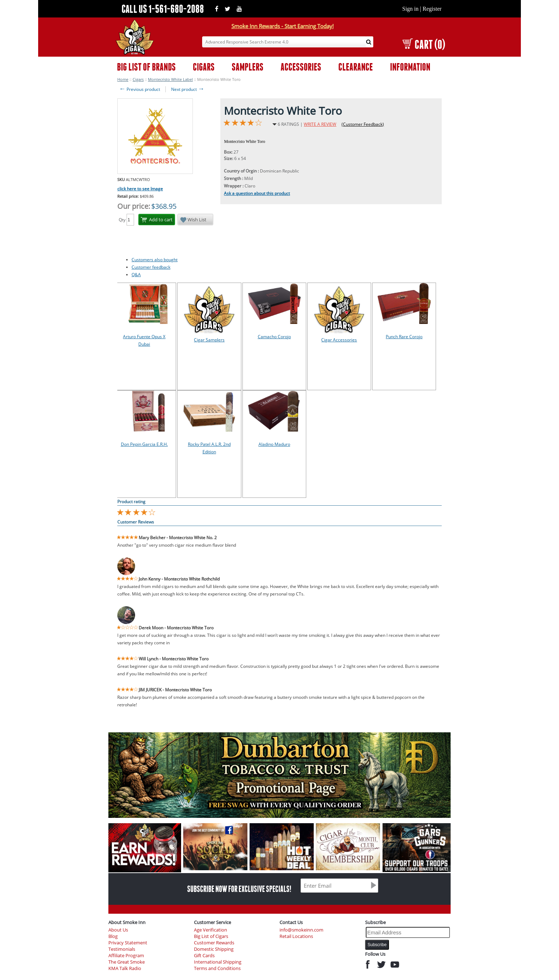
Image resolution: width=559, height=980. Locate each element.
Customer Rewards (214, 943)
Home (123, 79)
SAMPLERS (248, 67)
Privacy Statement (128, 943)
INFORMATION (410, 67)
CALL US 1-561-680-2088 (163, 9)
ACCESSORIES (301, 67)
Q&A (136, 275)
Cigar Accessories (339, 340)
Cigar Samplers (209, 340)
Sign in (410, 9)
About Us (118, 930)
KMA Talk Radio (125, 968)
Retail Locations (296, 936)
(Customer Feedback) (363, 124)
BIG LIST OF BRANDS (146, 67)
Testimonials (122, 949)
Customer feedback (151, 267)
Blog (113, 936)
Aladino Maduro (274, 444)
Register (432, 9)
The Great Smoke (127, 962)
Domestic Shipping (214, 949)
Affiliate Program (126, 956)
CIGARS (204, 67)
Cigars (138, 79)
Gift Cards (204, 956)
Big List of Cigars (211, 936)
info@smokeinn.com (301, 930)
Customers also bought (155, 260)
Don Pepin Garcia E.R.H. (144, 444)
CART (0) (424, 44)
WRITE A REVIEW (320, 124)
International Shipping (218, 962)
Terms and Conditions (217, 968)
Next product (188, 89)
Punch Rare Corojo (404, 337)
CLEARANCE (356, 67)
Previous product (140, 89)
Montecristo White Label (170, 79)
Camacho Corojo (274, 337)
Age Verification (211, 930)
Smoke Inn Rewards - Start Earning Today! (283, 26)
